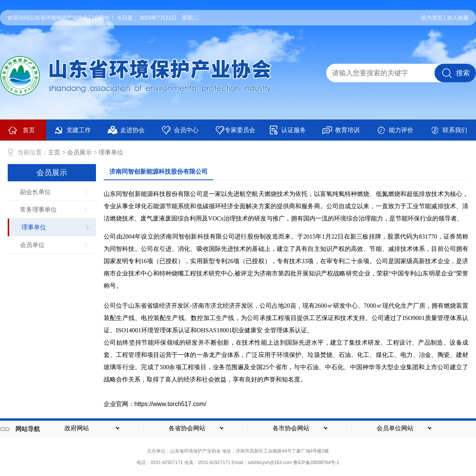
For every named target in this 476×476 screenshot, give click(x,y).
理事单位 (111, 152)
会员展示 (79, 152)
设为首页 (432, 18)
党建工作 (72, 130)
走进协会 (126, 130)
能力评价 (395, 130)
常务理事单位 (38, 210)
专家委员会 (235, 130)
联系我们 (449, 130)
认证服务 (287, 130)
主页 (54, 152)
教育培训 (341, 130)
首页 (21, 130)
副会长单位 (35, 192)
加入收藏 (458, 18)
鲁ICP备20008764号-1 (316, 463)
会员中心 (180, 130)
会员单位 (32, 245)
